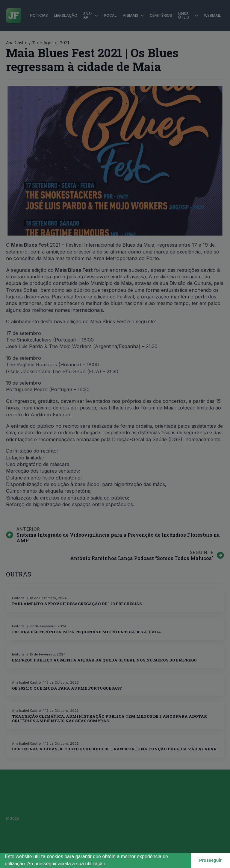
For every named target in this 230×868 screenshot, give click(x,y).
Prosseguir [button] (210, 860)
